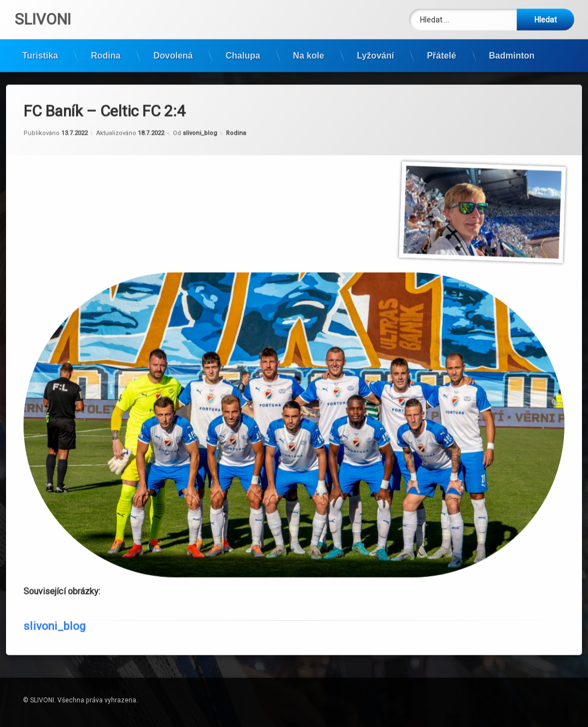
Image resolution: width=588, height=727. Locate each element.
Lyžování (376, 52)
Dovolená (173, 52)
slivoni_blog (200, 108)
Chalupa (243, 52)
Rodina (106, 52)
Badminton (512, 52)
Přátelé (441, 52)
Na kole (309, 52)
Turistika (40, 52)
